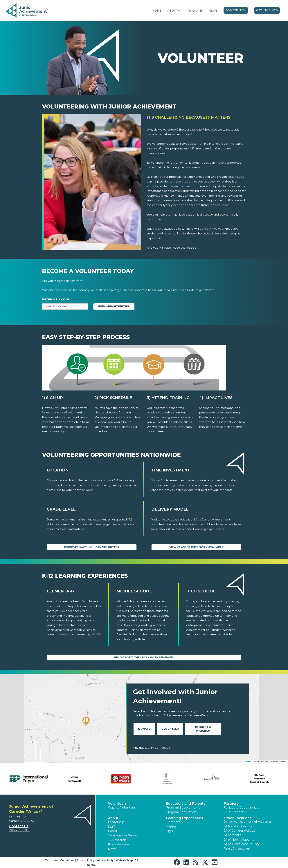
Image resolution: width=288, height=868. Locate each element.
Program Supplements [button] (183, 808)
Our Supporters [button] (236, 812)
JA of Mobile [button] (233, 835)
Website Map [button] (124, 860)
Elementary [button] (175, 822)
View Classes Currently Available (196, 547)
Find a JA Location (237, 849)
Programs (194, 11)
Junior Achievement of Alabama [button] (247, 822)
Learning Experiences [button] (184, 818)
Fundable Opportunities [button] (242, 808)
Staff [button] (111, 827)
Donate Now (236, 10)
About (173, 11)
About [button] (113, 818)
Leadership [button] (116, 822)
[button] (179, 11)
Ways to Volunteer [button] (122, 808)
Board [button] (112, 831)
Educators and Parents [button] (186, 804)
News (213, 11)
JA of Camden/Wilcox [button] (239, 831)
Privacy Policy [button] (86, 860)
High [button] (169, 831)
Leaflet (247, 761)
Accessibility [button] (105, 860)
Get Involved (267, 10)
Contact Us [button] (19, 826)
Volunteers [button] (117, 804)
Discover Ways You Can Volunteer (92, 547)
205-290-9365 (19, 830)
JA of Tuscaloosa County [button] (242, 844)
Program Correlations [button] (182, 812)
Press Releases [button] (119, 844)
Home (157, 11)
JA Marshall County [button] (238, 826)
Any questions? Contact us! (152, 748)
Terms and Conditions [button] (60, 860)
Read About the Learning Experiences (144, 657)
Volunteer (170, 729)
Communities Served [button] (123, 835)
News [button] (112, 849)
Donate (144, 729)
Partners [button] (231, 804)
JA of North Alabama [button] (239, 840)
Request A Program (203, 729)
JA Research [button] (117, 840)
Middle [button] (171, 827)
